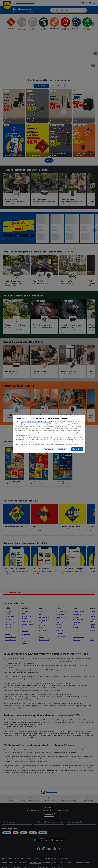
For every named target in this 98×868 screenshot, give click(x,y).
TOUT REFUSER (49, 449)
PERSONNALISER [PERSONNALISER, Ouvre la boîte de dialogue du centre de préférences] (62, 449)
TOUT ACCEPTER (77, 449)
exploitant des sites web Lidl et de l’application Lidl (35, 422)
